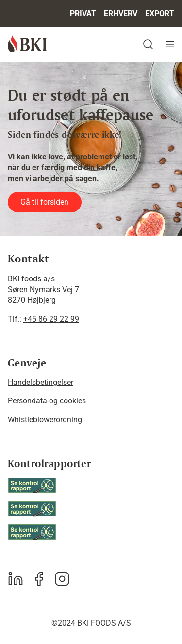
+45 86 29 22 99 (51, 319)
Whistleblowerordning (45, 420)
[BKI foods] (27, 44)
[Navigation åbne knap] (170, 44)
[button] (95, 44)
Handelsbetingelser (41, 382)
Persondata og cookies (47, 401)
